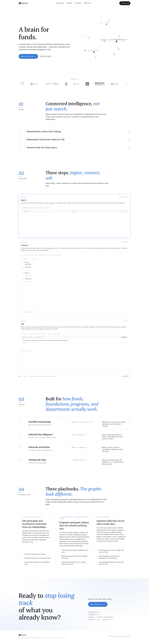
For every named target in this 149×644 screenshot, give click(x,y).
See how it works (45, 56)
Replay (126, 376)
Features (69, 3)
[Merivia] (23, 3)
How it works (60, 3)
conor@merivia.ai (94, 612)
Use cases (78, 3)
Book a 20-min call (28, 56)
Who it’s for (88, 3)
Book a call (125, 3)
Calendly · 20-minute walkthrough (100, 617)
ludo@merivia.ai (94, 615)
